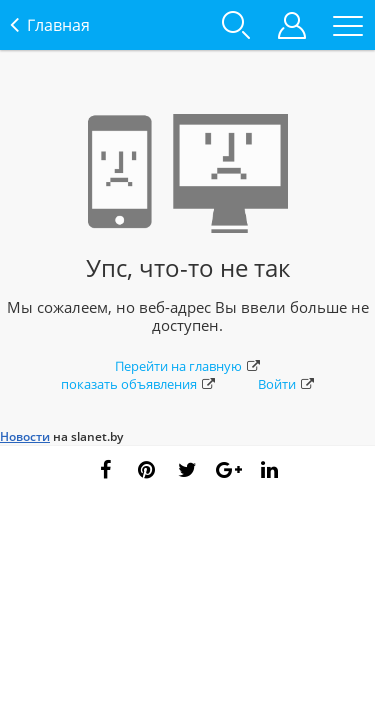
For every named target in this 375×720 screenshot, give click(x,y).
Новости (25, 436)
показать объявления (138, 384)
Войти (286, 384)
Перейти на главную (187, 366)
